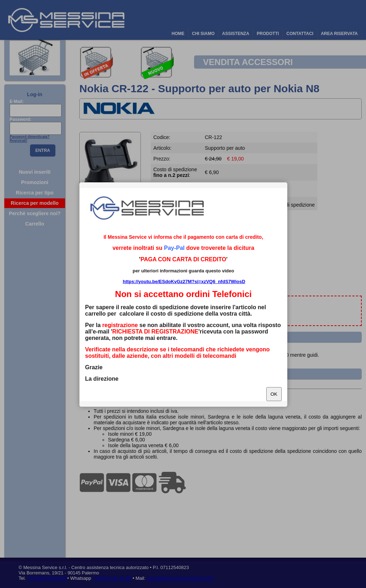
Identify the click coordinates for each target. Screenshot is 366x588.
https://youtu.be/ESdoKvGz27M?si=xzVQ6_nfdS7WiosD (184, 281)
